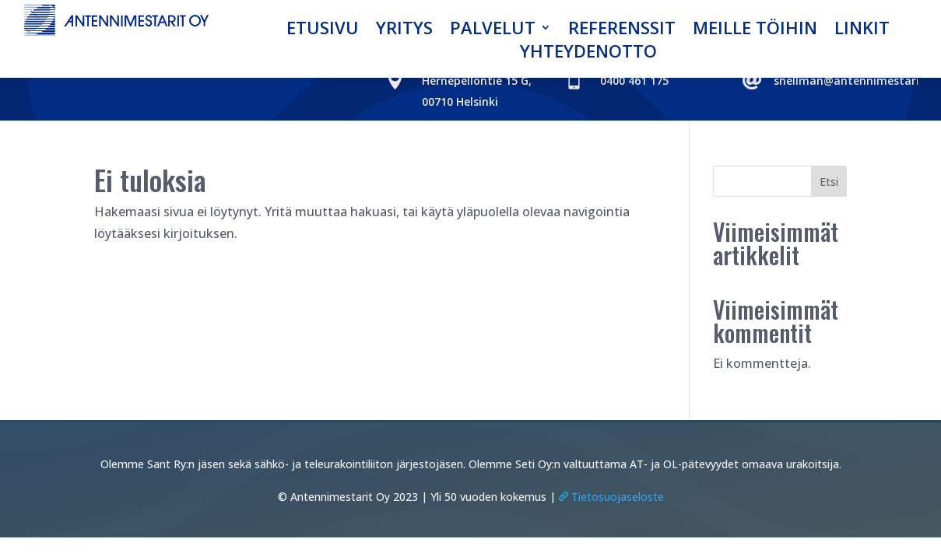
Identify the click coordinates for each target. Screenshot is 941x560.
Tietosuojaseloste (610, 497)
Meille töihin (755, 30)
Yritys (404, 30)
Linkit (862, 30)
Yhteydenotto (588, 54)
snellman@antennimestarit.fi (854, 80)
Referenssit (622, 30)
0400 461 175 (634, 80)
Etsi (829, 182)
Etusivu (323, 30)
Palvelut (493, 30)
